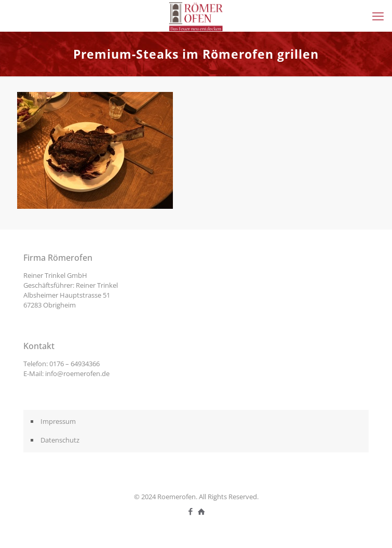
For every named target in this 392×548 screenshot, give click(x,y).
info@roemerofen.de (77, 373)
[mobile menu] (378, 16)
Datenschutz (60, 440)
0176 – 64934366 (75, 364)
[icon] (202, 511)
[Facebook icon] (191, 511)
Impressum (58, 421)
